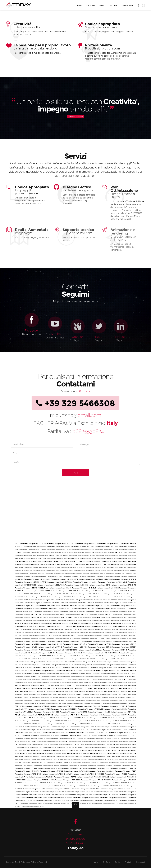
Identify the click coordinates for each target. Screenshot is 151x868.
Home (79, 5)
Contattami (127, 5)
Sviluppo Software (75, 839)
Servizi (102, 5)
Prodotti (114, 5)
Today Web (25, 862)
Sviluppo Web (75, 834)
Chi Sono (90, 5)
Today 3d (75, 848)
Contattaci (141, 862)
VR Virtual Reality (76, 843)
